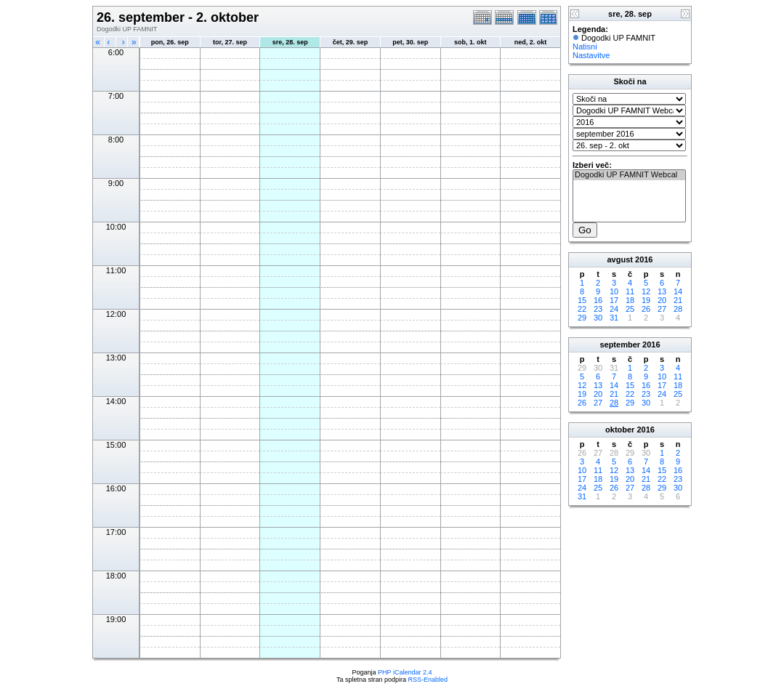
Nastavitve (591, 55)
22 (582, 309)
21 (678, 300)
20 (662, 300)
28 (678, 309)
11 (630, 291)
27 (662, 309)
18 (630, 300)
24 (614, 309)
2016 (644, 259)
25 (630, 309)
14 (678, 291)
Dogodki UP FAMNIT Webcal (629, 175)
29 (582, 318)
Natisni (585, 47)
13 (662, 291)
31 (614, 318)
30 (598, 318)
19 (646, 300)
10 (614, 291)
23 (598, 309)
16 (598, 300)
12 (646, 291)
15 (582, 300)
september (620, 344)
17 (614, 300)
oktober (620, 430)
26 (646, 309)
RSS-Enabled (428, 680)
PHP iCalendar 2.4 (405, 672)
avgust (619, 259)
